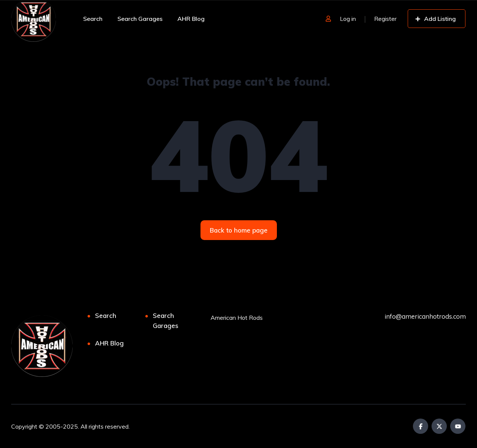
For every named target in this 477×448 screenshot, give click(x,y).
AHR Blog (191, 19)
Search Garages (140, 19)
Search (93, 19)
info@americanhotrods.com (425, 316)
